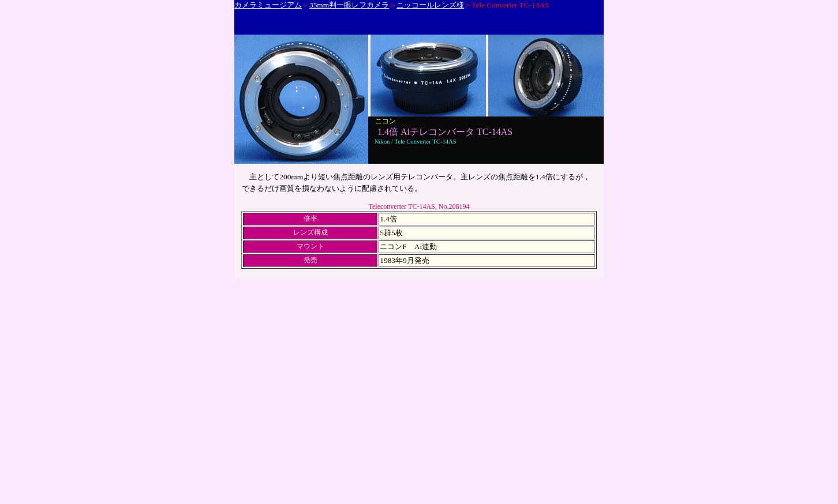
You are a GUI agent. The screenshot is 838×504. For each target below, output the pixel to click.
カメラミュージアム (268, 5)
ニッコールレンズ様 (430, 5)
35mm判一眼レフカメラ (349, 5)
